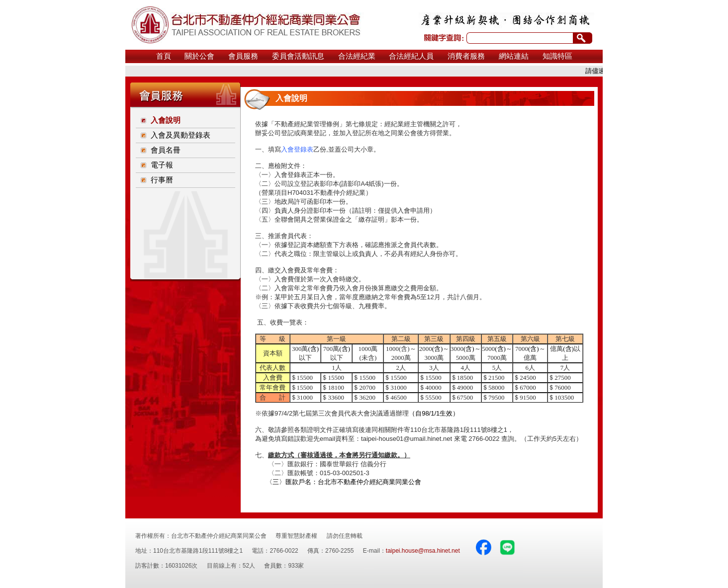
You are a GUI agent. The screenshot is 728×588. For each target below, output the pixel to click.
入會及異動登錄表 (181, 135)
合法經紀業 (357, 56)
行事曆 (162, 180)
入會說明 (166, 120)
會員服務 (243, 56)
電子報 (162, 165)
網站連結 (514, 56)
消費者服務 (466, 56)
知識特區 (557, 56)
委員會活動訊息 (298, 56)
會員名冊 (166, 150)
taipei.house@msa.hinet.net (423, 551)
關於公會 (199, 56)
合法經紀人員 (411, 56)
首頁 (164, 56)
